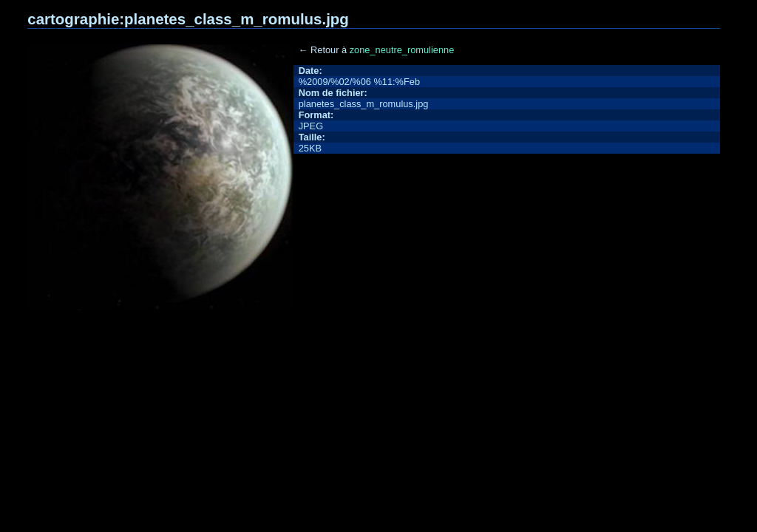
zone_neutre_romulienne (402, 50)
